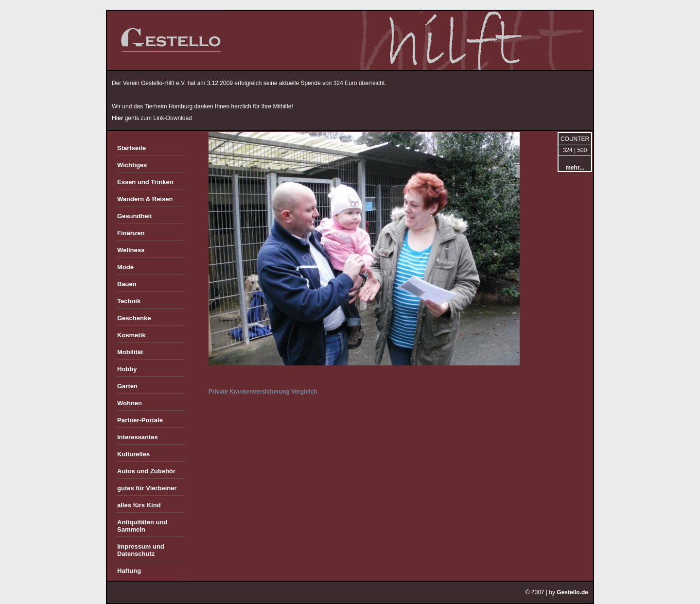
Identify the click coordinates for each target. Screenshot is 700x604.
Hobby (127, 369)
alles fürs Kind (139, 505)
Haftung (129, 571)
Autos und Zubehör (146, 471)
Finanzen (131, 233)
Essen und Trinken (145, 182)
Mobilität (130, 352)
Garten (127, 386)
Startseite (131, 148)
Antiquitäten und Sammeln (142, 526)
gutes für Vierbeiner (147, 488)
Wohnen (130, 403)
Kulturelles (133, 454)
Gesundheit (135, 216)
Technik (129, 301)
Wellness (131, 250)
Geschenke (134, 318)
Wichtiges (132, 165)
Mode (125, 267)
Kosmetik (131, 335)
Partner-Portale (140, 420)
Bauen (127, 284)
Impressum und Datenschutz (141, 550)
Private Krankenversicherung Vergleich (263, 392)
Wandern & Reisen (145, 199)
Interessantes (138, 437)
